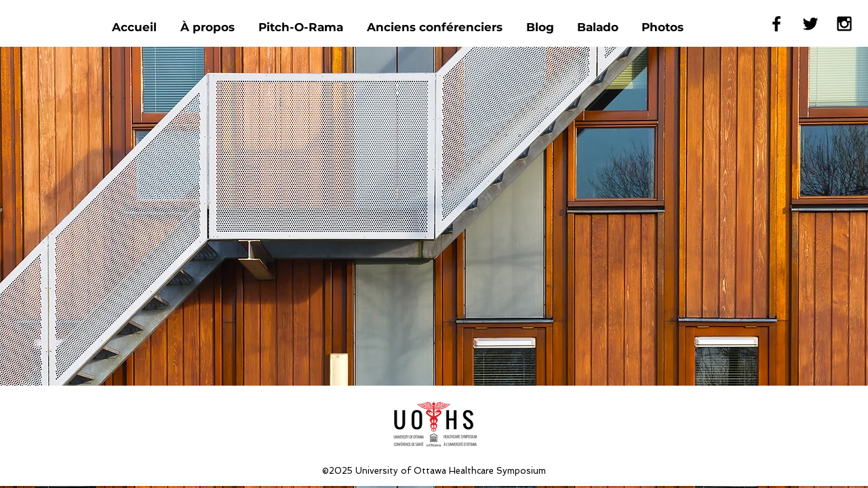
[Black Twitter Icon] (810, 24)
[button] (436, 27)
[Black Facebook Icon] (776, 24)
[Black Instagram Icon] (844, 24)
